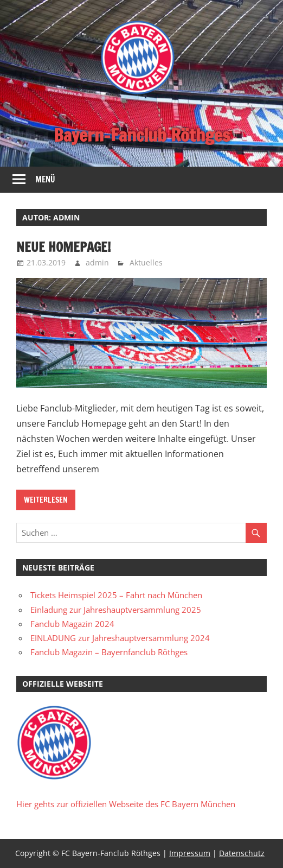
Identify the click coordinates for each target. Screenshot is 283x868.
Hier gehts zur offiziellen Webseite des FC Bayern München (126, 804)
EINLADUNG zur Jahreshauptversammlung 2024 (120, 638)
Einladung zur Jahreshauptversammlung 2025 (116, 610)
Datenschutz (242, 853)
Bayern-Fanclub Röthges (142, 135)
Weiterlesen (46, 500)
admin (97, 262)
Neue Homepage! (63, 247)
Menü (45, 179)
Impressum (190, 853)
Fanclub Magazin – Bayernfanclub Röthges (109, 652)
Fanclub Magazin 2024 (72, 624)
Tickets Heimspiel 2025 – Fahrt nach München (116, 595)
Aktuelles (146, 262)
